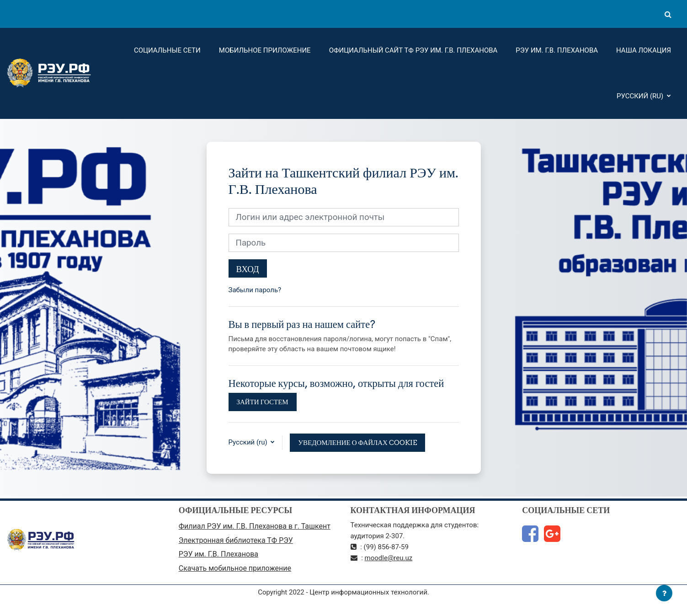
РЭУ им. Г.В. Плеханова (557, 50)
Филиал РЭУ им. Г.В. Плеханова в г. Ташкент (255, 526)
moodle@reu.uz (389, 558)
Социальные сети (167, 50)
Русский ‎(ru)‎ (641, 96)
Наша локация (644, 50)
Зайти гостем (263, 402)
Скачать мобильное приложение (235, 568)
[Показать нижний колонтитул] (664, 593)
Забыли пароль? (255, 290)
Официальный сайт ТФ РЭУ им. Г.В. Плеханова (413, 50)
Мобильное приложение (265, 50)
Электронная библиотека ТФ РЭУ (236, 540)
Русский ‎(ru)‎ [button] (249, 442)
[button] (668, 14)
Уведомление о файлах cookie (357, 442)
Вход (248, 269)
